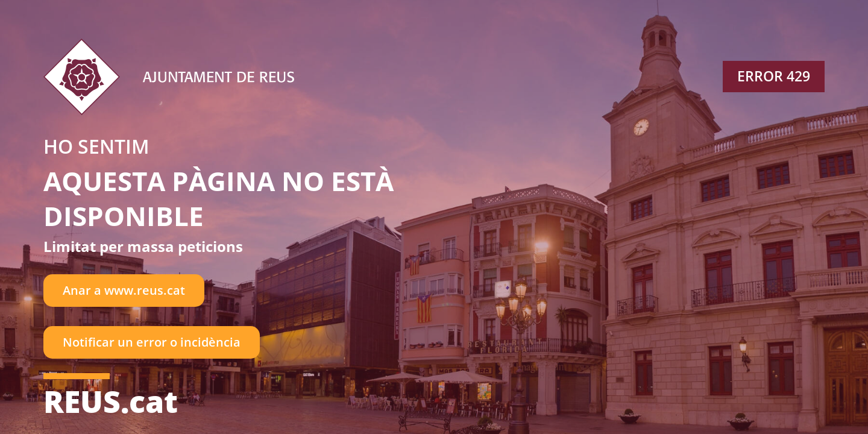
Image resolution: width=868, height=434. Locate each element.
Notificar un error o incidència (152, 342)
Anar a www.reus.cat (124, 290)
